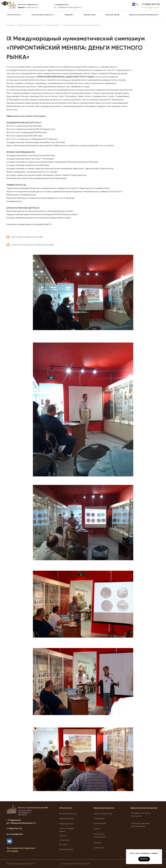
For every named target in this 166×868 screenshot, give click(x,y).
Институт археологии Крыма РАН (33, 808)
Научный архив (112, 15)
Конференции (100, 823)
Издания (97, 842)
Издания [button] (69, 15)
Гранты (97, 829)
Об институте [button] (13, 15)
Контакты (64, 844)
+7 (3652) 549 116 (150, 4)
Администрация (67, 818)
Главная (11, 25)
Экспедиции (99, 818)
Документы (65, 840)
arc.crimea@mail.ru (15, 834)
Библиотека (90, 15)
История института (68, 814)
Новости (63, 836)
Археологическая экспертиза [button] (143, 15)
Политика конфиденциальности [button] (21, 864)
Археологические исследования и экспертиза (25, 813)
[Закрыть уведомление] (160, 851)
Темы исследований (103, 814)
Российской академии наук (28, 7)
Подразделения (67, 824)
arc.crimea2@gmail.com (150, 8)
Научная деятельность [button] (42, 15)
